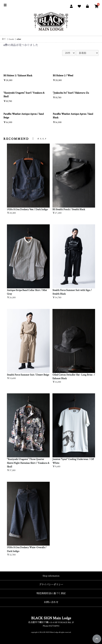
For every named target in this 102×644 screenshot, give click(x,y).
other (19, 39)
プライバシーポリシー (51, 585)
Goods (11, 39)
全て (4, 39)
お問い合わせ (51, 602)
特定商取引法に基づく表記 (51, 593)
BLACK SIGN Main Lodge (51, 618)
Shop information (51, 576)
